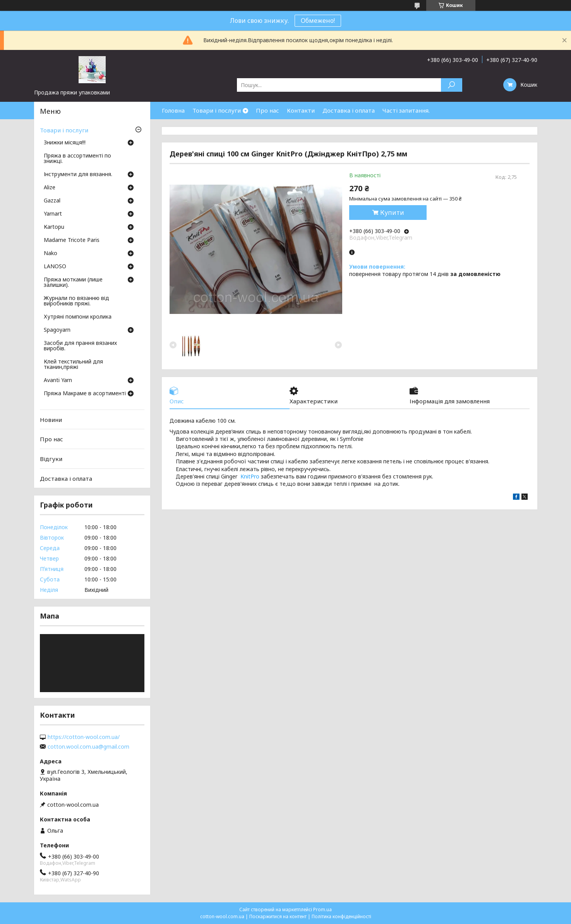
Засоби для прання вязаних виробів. (80, 346)
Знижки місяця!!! (65, 143)
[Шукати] (452, 85)
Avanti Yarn (58, 381)
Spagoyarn (57, 330)
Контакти (301, 110)
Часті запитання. (406, 110)
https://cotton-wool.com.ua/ (84, 737)
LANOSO (55, 267)
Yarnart (53, 214)
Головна (173, 110)
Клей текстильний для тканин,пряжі (73, 365)
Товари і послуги (217, 110)
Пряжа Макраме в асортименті (85, 394)
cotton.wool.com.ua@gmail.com (88, 747)
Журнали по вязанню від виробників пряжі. (76, 301)
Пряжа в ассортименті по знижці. (77, 159)
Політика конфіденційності (341, 916)
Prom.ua (322, 909)
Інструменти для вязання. (78, 175)
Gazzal (52, 201)
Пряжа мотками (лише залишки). (73, 283)
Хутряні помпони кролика (78, 317)
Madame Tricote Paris (72, 240)
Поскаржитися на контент (278, 916)
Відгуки (51, 459)
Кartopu (54, 227)
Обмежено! (318, 21)
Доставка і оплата (349, 110)
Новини (51, 420)
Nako (51, 254)
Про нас (267, 110)
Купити (392, 213)
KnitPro (250, 476)
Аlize (50, 188)
